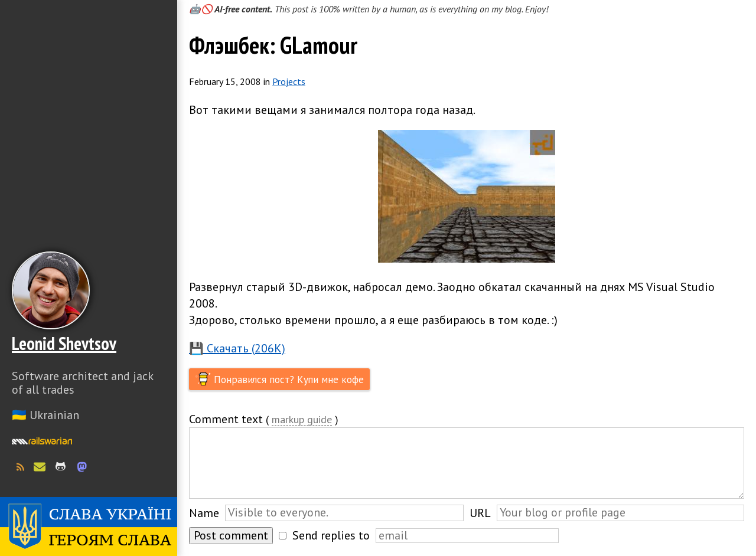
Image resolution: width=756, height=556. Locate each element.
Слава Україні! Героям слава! (89, 526)
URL (480, 513)
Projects (289, 81)
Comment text (226, 419)
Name (204, 513)
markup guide (302, 420)
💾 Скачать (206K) (237, 348)
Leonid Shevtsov (64, 343)
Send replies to (331, 535)
